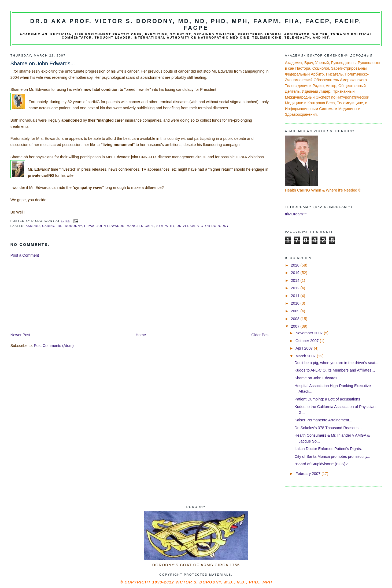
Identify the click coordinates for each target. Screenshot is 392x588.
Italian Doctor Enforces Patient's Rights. (328, 449)
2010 (296, 303)
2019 (296, 273)
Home (141, 335)
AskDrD (33, 226)
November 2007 (310, 333)
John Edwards (111, 226)
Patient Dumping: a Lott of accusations (327, 399)
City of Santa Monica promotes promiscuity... (332, 456)
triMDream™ (296, 214)
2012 (296, 288)
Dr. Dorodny (70, 226)
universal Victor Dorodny (203, 226)
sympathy (165, 226)
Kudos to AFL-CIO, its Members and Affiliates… (335, 370)
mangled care (140, 226)
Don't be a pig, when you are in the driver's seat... (336, 363)
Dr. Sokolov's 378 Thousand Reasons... (328, 428)
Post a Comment (25, 255)
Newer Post (20, 335)
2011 (296, 296)
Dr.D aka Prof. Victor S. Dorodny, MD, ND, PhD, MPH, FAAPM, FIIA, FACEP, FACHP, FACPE (196, 25)
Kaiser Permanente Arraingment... (323, 420)
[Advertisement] (51, 295)
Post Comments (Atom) (54, 346)
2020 (296, 265)
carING (49, 226)
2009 (296, 311)
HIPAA (89, 226)
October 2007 (308, 341)
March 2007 (306, 356)
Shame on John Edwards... (317, 378)
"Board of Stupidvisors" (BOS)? (321, 464)
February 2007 (308, 474)
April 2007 (305, 348)
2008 (296, 319)
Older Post (260, 335)
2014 (296, 280)
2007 (296, 326)
